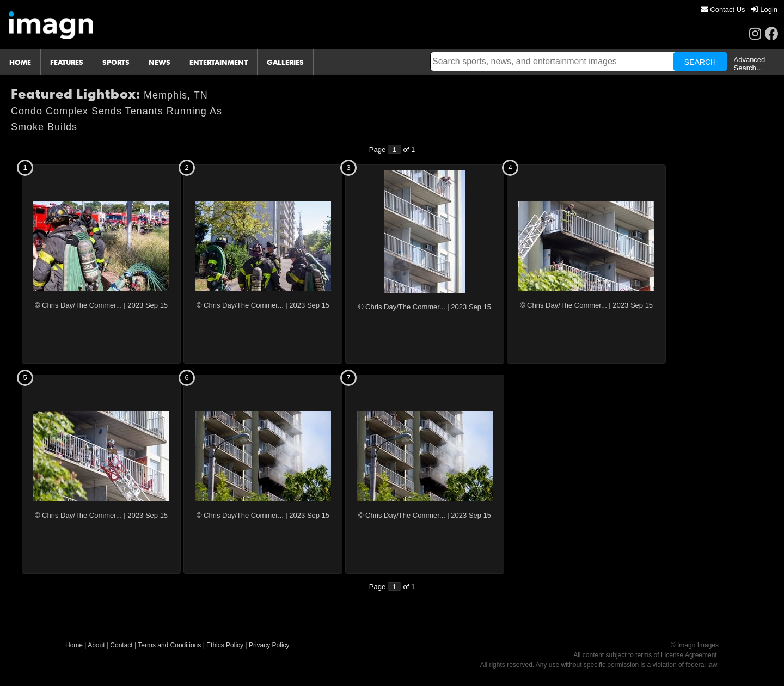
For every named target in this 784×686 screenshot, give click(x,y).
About (96, 645)
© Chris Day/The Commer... (78, 305)
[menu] (739, 10)
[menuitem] (723, 10)
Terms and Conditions (169, 645)
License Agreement (689, 655)
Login (764, 10)
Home (74, 645)
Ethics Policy (225, 645)
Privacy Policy (269, 645)
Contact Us (723, 10)
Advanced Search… (750, 64)
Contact (121, 645)
